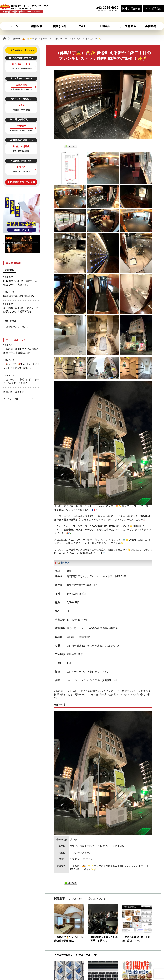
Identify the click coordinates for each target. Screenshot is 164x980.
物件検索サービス (21, 66)
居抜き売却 (21, 87)
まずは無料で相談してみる (21, 182)
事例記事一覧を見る (14, 392)
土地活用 (21, 128)
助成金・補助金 (21, 149)
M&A (21, 107)
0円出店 (21, 169)
